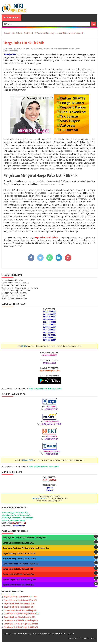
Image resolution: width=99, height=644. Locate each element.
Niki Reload (46, 49)
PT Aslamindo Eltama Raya (60, 49)
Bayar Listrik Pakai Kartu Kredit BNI (18, 569)
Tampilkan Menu (11, 17)
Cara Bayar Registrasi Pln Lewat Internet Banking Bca (26, 548)
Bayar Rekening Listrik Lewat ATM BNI (19, 559)
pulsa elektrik (75, 49)
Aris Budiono (37, 49)
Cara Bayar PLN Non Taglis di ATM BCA (21, 627)
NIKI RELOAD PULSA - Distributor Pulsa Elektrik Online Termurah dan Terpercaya (45, 634)
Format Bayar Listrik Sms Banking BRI (19, 579)
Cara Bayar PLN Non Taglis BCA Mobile (21, 624)
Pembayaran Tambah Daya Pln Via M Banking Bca (25, 538)
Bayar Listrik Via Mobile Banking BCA (19, 574)
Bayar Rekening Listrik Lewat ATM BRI (19, 553)
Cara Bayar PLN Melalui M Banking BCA (21, 620)
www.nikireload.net (11, 51)
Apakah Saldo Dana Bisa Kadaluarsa (18, 585)
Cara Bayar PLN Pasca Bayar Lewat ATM (21, 564)
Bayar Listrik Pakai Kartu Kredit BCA (18, 543)
